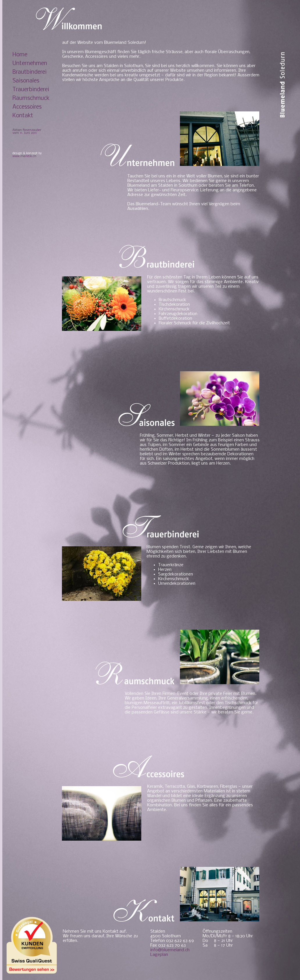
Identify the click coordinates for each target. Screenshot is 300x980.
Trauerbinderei (31, 90)
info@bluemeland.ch (170, 950)
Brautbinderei (30, 72)
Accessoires (27, 107)
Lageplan (159, 955)
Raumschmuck (31, 98)
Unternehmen (30, 64)
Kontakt (23, 116)
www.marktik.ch (24, 156)
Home (20, 55)
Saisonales (26, 81)
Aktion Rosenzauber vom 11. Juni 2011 (27, 132)
